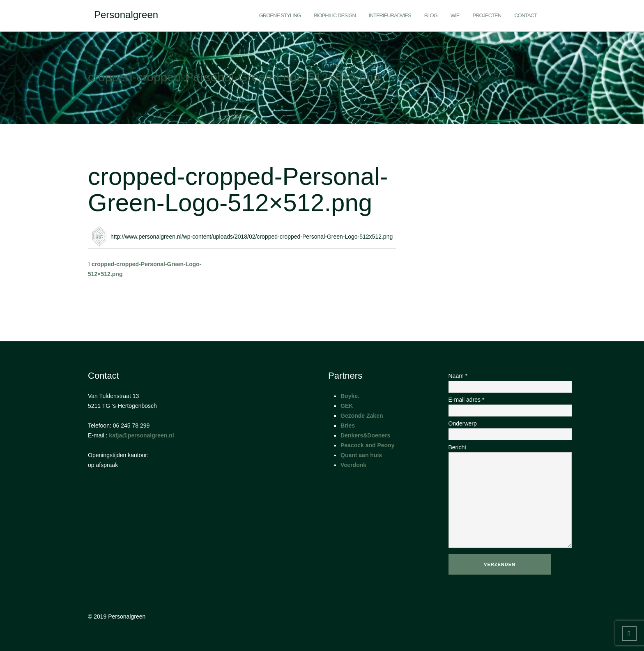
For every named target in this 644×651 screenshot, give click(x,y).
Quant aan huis (361, 455)
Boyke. (350, 396)
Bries (348, 426)
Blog (431, 15)
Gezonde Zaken (362, 416)
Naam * (503, 381)
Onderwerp (503, 429)
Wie (455, 15)
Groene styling (280, 15)
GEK (347, 406)
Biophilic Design (335, 15)
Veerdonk (353, 465)
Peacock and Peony (368, 445)
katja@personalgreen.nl (141, 435)
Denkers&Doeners (365, 435)
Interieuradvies (390, 15)
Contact (526, 15)
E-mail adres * (503, 405)
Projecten (487, 15)
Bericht (503, 497)
